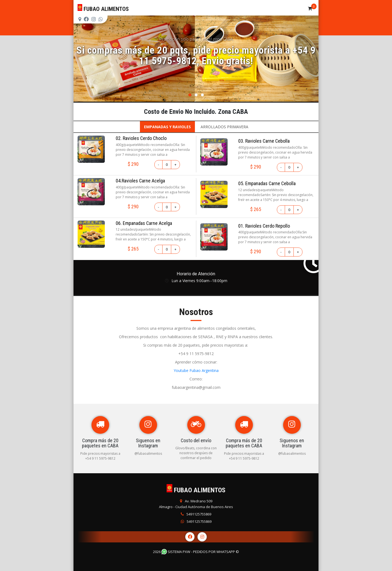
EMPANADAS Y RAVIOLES (167, 127)
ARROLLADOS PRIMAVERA (224, 127)
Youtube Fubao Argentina (196, 370)
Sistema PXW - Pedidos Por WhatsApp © (200, 552)
